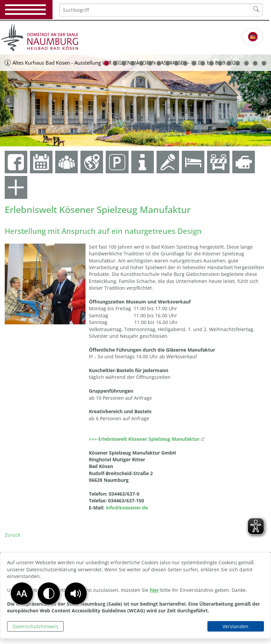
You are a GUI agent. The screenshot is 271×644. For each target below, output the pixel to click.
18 (255, 63)
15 (229, 63)
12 (203, 63)
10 (185, 63)
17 (246, 63)
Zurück (12, 535)
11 (194, 63)
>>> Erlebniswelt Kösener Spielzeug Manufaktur (144, 439)
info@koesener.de (127, 508)
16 (238, 63)
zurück (9, 100)
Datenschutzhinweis (35, 626)
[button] (76, 594)
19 (264, 63)
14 (220, 63)
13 (211, 63)
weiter (262, 100)
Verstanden (235, 626)
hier (154, 590)
